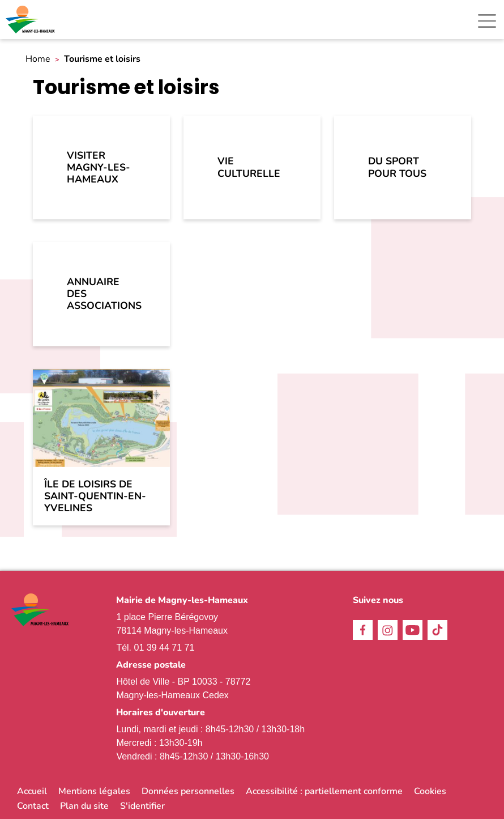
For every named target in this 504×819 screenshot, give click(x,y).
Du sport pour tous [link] (397, 167)
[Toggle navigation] (487, 21)
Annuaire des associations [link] (104, 294)
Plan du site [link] (84, 806)
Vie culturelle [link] (249, 167)
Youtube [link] (413, 630)
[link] (31, 20)
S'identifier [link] (142, 806)
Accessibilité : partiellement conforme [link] (324, 791)
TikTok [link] (437, 630)
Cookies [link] (430, 791)
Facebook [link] (363, 630)
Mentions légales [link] (94, 791)
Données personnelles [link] (188, 791)
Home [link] (38, 59)
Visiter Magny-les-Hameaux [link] (99, 167)
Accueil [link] (32, 791)
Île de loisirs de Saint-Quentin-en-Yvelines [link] (95, 496)
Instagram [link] (388, 630)
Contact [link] (33, 806)
